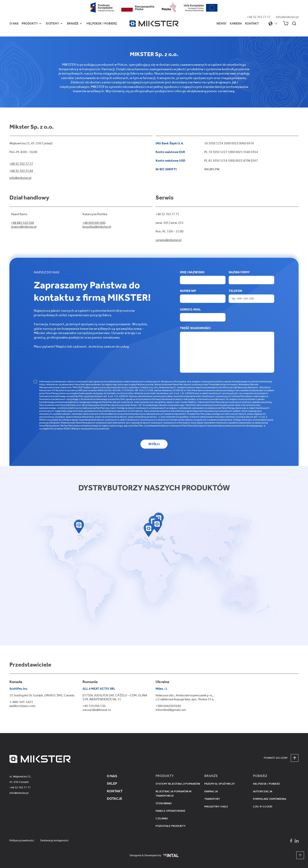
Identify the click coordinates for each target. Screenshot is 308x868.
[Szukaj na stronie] (294, 24)
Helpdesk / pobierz (266, 784)
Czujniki (162, 818)
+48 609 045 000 (94, 223)
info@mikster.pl (287, 17)
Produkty (30, 23)
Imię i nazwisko (203, 277)
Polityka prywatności (22, 840)
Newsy (222, 23)
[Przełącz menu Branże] (81, 24)
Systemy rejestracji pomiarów (178, 784)
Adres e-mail (203, 315)
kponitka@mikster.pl (97, 227)
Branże (73, 23)
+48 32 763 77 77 (259, 17)
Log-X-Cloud (263, 807)
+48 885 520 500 (22, 223)
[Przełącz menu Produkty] (40, 24)
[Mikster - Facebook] (291, 841)
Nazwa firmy (251, 277)
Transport (212, 799)
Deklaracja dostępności (54, 840)
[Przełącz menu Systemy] (61, 24)
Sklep (112, 783)
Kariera (236, 23)
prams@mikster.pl (24, 227)
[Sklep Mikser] (286, 24)
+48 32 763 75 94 (21, 171)
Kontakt (252, 23)
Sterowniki (164, 803)
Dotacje (115, 799)
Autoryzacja (263, 791)
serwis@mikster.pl (168, 240)
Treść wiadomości (227, 350)
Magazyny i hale (216, 807)
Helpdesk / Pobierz (102, 23)
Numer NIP (203, 296)
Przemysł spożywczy (220, 784)
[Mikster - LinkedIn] (297, 841)
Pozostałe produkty (171, 826)
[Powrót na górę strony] (300, 855)
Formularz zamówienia (270, 799)
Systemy (52, 23)
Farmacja (211, 791)
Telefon (251, 296)
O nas (14, 23)
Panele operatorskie (170, 811)
